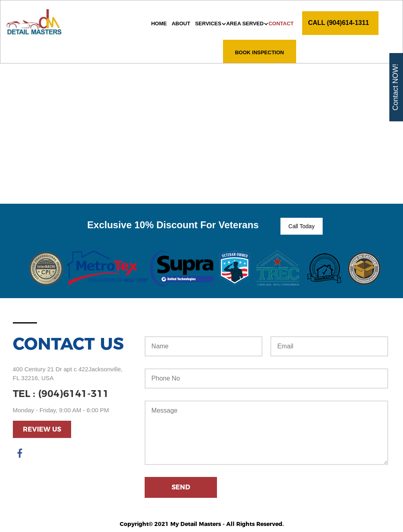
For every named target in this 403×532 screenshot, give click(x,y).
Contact (281, 24)
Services (208, 24)
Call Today (302, 226)
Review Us (42, 429)
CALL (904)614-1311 (339, 23)
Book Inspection (260, 52)
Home (159, 24)
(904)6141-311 (74, 394)
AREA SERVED (245, 24)
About (181, 24)
